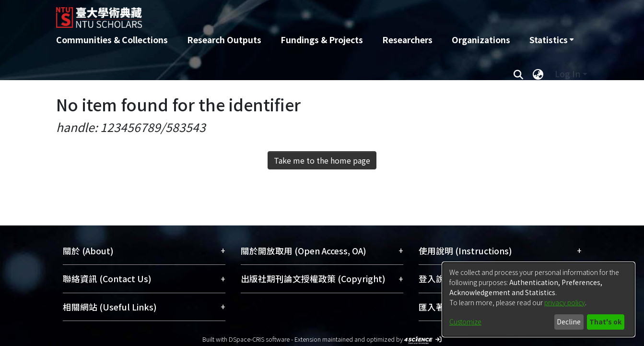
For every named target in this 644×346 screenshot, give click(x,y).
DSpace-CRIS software (259, 339)
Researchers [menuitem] (407, 40)
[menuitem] (551, 40)
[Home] (271, 14)
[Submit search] (519, 74)
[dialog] (539, 299)
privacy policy (565, 302)
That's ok (605, 322)
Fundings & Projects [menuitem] (322, 40)
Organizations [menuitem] (481, 40)
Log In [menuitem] (568, 74)
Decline (569, 322)
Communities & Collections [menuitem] (112, 40)
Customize (465, 322)
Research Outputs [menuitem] (224, 40)
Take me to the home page (322, 160)
